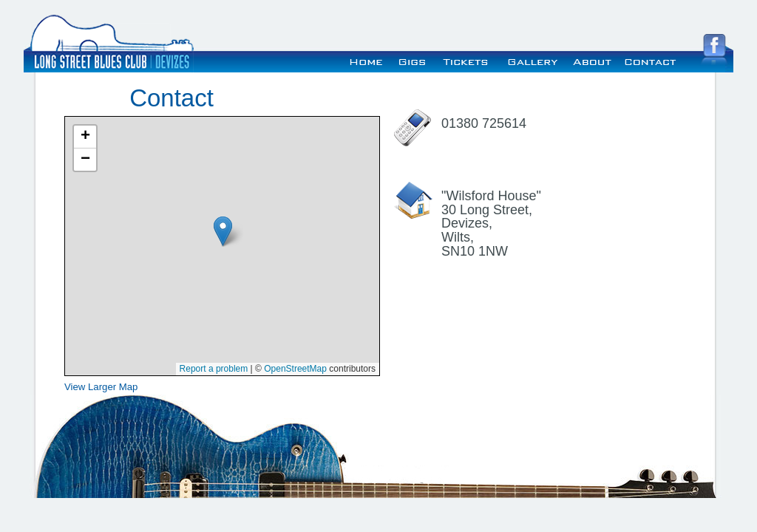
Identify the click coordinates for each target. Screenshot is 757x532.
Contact (650, 60)
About (591, 60)
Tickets (466, 60)
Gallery (531, 60)
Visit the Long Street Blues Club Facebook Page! (714, 50)
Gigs (413, 60)
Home (366, 60)
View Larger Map (101, 387)
